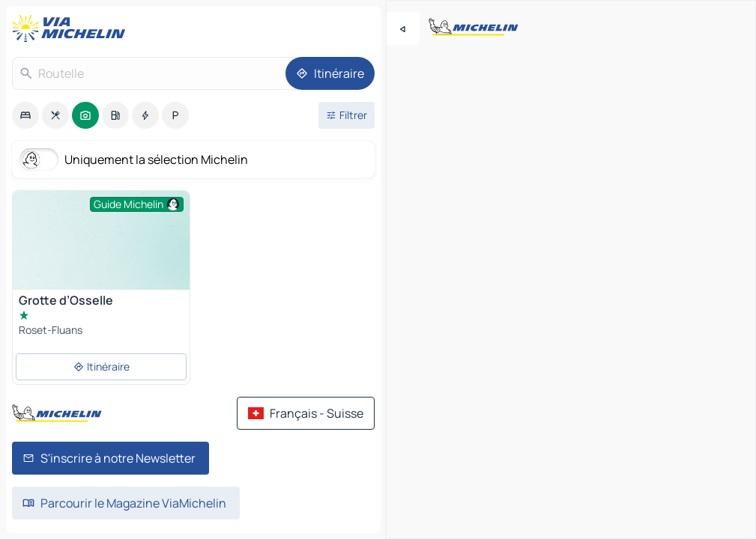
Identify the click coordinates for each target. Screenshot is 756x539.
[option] (25, 115)
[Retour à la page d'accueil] (72, 28)
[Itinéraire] (330, 73)
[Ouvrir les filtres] (347, 115)
